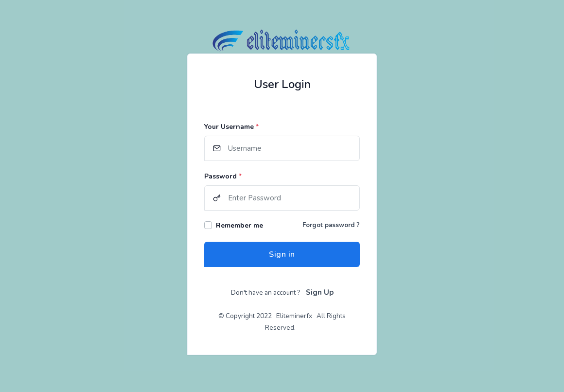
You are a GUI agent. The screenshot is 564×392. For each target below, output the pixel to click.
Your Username (231, 127)
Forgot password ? (331, 225)
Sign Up (320, 292)
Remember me (239, 225)
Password (223, 176)
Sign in (282, 254)
